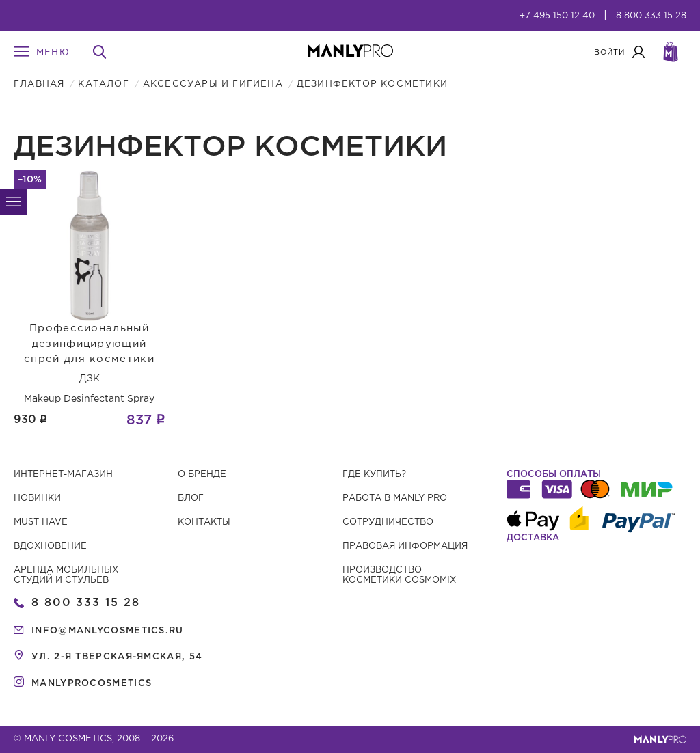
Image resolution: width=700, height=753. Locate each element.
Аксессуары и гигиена (213, 84)
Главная (39, 84)
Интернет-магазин (63, 475)
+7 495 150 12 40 (557, 16)
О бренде (202, 475)
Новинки (37, 498)
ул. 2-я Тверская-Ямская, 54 (117, 657)
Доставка (533, 538)
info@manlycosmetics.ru (108, 631)
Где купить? (374, 475)
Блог (191, 498)
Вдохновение (50, 546)
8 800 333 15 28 (651, 16)
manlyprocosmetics (92, 684)
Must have (41, 522)
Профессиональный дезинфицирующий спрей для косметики (89, 344)
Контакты (204, 522)
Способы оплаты (554, 475)
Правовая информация (405, 546)
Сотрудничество (388, 522)
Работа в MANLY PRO (395, 498)
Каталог (103, 84)
